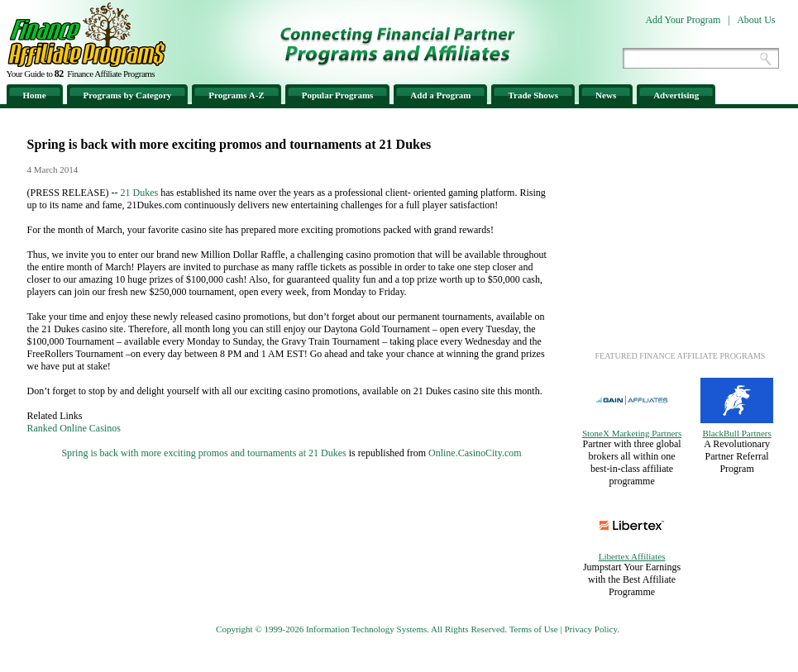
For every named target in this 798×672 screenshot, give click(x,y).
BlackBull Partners (736, 433)
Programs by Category (128, 95)
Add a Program (440, 95)
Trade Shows (533, 95)
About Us (756, 20)
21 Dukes (140, 193)
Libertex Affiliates (632, 556)
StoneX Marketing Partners (632, 433)
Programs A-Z (236, 95)
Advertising (676, 95)
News (606, 95)
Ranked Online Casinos (74, 428)
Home (35, 95)
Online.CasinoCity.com (475, 453)
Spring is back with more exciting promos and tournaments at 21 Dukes (203, 453)
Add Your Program (683, 20)
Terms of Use (534, 629)
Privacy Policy (590, 629)
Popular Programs (338, 95)
